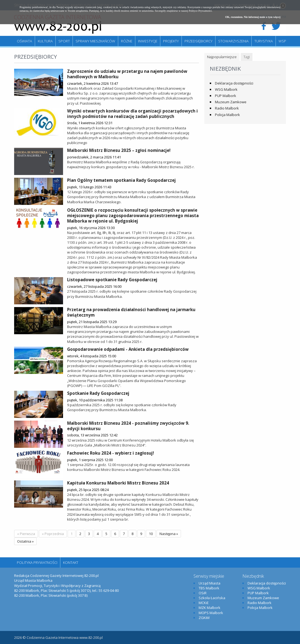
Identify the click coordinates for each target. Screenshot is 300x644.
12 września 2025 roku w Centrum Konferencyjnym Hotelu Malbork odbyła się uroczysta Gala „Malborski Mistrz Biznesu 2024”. (130, 443)
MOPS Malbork (211, 613)
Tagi (247, 57)
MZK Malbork (210, 608)
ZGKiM (204, 618)
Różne (127, 41)
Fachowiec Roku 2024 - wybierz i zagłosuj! (110, 453)
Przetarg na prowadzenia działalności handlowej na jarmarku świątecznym (131, 312)
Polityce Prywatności (200, 11)
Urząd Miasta (210, 583)
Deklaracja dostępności (234, 83)
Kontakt (71, 562)
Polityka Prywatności (37, 562)
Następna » (169, 534)
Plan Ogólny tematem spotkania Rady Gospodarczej (121, 180)
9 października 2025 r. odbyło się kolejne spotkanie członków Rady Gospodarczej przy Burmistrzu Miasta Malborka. (122, 407)
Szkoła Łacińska (212, 598)
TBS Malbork (209, 588)
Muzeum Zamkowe (231, 102)
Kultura (45, 41)
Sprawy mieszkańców (95, 41)
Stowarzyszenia (233, 41)
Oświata (24, 41)
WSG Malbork (226, 89)
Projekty (171, 41)
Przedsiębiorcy (199, 41)
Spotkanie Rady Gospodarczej (98, 393)
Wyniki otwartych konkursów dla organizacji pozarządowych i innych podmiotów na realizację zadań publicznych (132, 114)
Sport (64, 41)
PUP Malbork (226, 96)
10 (151, 534)
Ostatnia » (25, 541)
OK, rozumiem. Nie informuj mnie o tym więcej (253, 17)
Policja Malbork (227, 115)
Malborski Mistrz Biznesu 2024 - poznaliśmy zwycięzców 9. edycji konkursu (128, 426)
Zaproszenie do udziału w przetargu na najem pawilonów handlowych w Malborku (127, 74)
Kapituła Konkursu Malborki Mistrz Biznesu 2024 (118, 483)
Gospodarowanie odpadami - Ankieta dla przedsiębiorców (128, 349)
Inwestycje (148, 41)
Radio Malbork (227, 108)
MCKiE (204, 603)
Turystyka (264, 41)
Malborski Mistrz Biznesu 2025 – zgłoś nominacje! (119, 150)
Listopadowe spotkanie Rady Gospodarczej (112, 280)
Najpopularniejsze (222, 57)
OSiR (203, 593)
